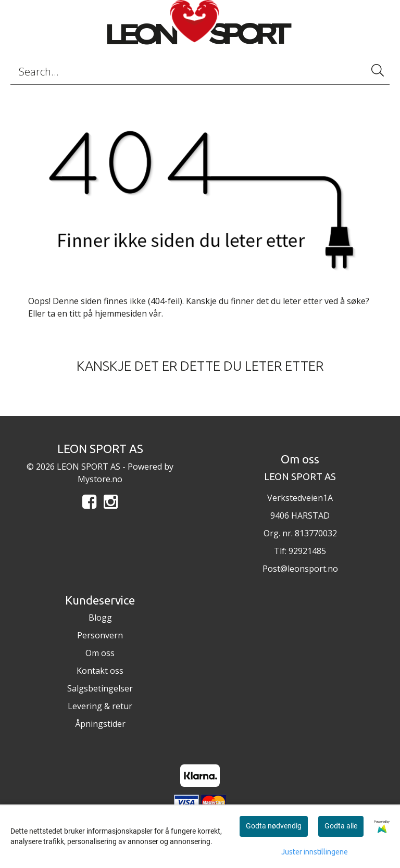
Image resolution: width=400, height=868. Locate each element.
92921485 (307, 551)
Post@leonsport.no (300, 569)
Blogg (100, 618)
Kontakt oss (100, 671)
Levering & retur (100, 706)
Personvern (100, 635)
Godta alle (341, 826)
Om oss (100, 653)
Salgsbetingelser (100, 688)
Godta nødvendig (274, 826)
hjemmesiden (121, 313)
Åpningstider (100, 724)
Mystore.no (100, 479)
